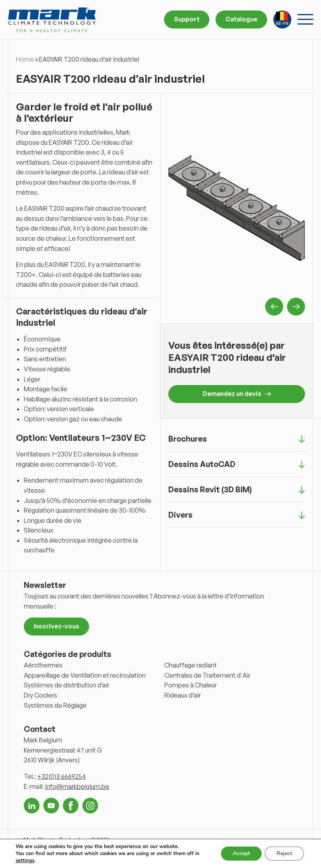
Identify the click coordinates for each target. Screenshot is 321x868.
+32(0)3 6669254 (62, 776)
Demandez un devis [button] (237, 394)
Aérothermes (43, 665)
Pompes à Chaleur (191, 685)
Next (296, 307)
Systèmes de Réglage (55, 705)
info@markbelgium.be (77, 786)
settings (25, 861)
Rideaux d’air (183, 695)
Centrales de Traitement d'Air (207, 675)
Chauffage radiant (191, 665)
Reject (284, 853)
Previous (274, 307)
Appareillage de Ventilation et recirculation (85, 675)
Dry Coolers (40, 695)
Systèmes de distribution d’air (67, 685)
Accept (241, 853)
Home (25, 59)
